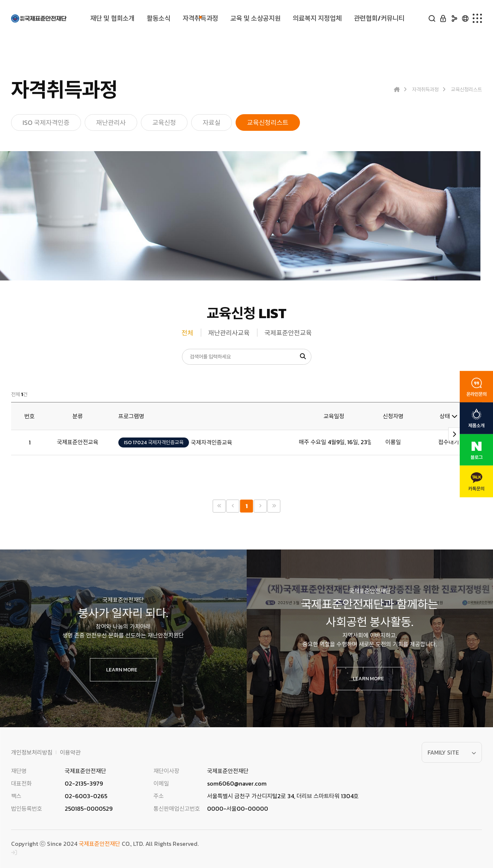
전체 (188, 333)
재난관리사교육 (229, 333)
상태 (449, 416)
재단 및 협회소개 (113, 18)
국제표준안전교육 (288, 333)
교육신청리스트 (268, 122)
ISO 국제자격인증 (46, 122)
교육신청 (164, 122)
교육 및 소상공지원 (254, 18)
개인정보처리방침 (32, 752)
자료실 (212, 122)
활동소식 (158, 18)
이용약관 (70, 752)
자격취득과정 (199, 18)
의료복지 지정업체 (317, 18)
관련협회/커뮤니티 (379, 18)
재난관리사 (111, 122)
